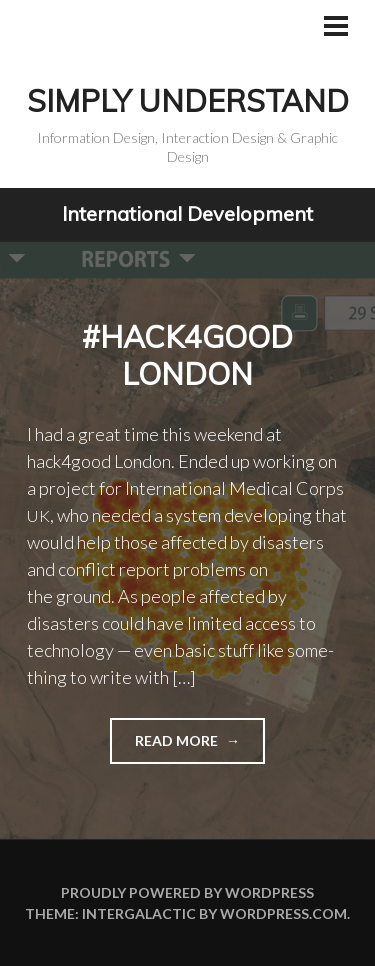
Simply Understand (188, 101)
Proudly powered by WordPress (187, 892)
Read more (165, 746)
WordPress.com (283, 913)
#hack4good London (187, 356)
